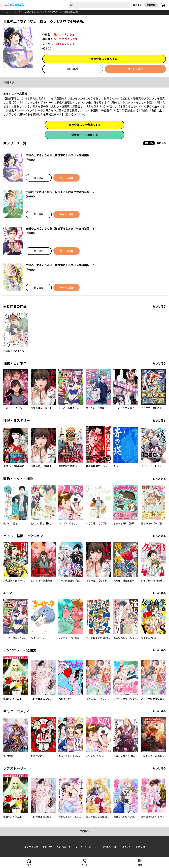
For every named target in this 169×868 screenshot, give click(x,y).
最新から (161, 143)
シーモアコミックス (66, 39)
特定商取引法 (64, 847)
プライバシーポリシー (87, 847)
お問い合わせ (110, 847)
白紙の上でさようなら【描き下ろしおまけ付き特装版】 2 (60, 192)
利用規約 (47, 847)
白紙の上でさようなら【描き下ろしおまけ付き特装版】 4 (60, 265)
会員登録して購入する (104, 59)
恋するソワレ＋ (66, 44)
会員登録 (151, 5)
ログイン (137, 5)
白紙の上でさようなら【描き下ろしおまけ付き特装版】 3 (60, 229)
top (6, 12)
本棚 (140, 865)
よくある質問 (31, 847)
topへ (84, 831)
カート (85, 865)
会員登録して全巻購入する (85, 125)
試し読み (73, 69)
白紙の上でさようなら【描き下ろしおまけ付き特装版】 (52, 12)
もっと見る (159, 306)
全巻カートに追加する (85, 135)
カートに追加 (135, 69)
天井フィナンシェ (64, 35)
